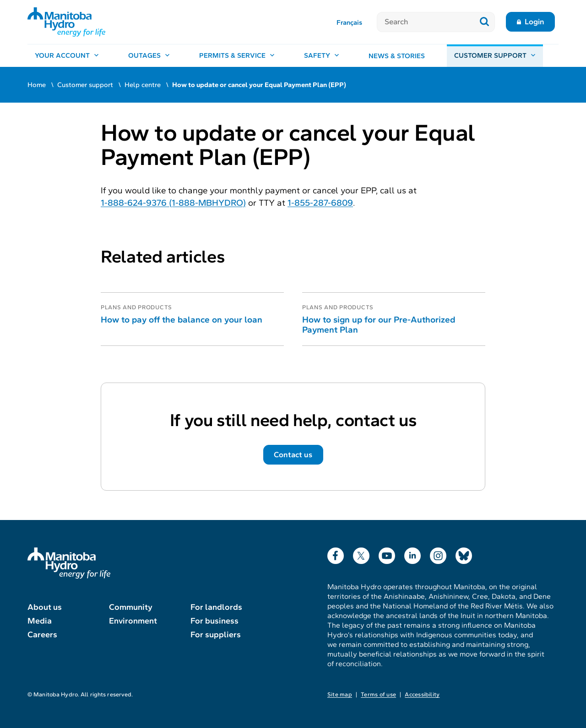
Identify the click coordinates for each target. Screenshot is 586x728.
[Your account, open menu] (67, 56)
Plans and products (136, 307)
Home (37, 85)
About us (45, 607)
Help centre (143, 85)
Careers (42, 635)
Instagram (438, 554)
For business (214, 621)
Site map (340, 695)
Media (40, 621)
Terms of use (378, 695)
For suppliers (216, 635)
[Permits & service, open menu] (237, 56)
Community (131, 607)
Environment (133, 621)
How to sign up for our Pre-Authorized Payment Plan (379, 325)
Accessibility (422, 695)
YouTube (387, 554)
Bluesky (464, 554)
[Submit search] (485, 22)
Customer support (85, 85)
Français (349, 22)
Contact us (293, 455)
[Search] (426, 22)
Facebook (336, 554)
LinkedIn (412, 554)
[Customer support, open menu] (495, 56)
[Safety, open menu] (322, 56)
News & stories (397, 56)
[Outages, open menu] (149, 56)
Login (534, 22)
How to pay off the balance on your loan (182, 320)
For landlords (216, 607)
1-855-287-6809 (320, 203)
